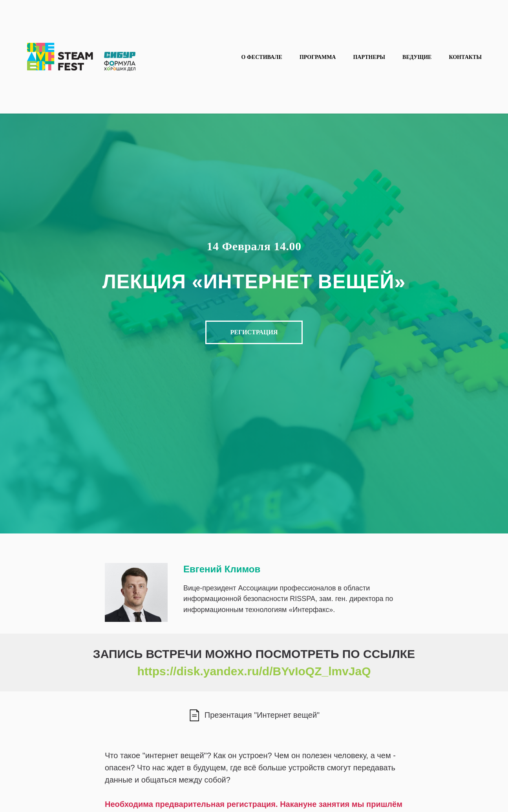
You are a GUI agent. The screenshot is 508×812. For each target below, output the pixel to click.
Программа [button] (318, 57)
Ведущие (417, 57)
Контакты (465, 57)
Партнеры (369, 57)
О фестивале (261, 57)
